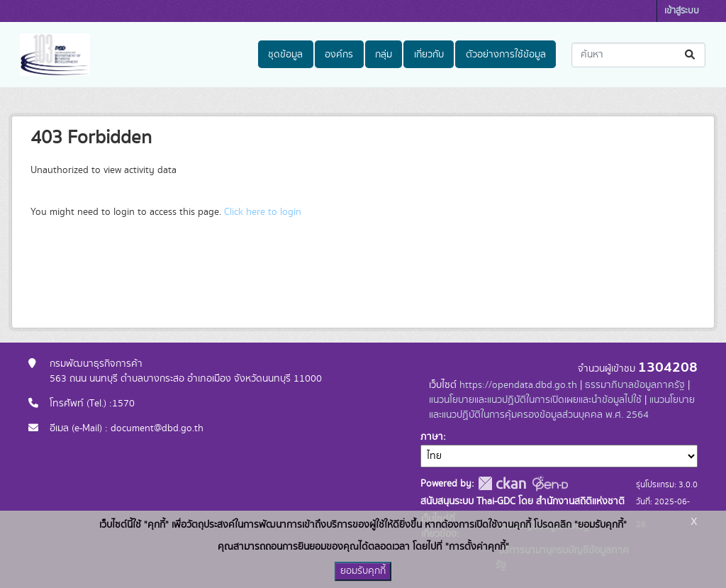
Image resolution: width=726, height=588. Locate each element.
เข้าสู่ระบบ (682, 11)
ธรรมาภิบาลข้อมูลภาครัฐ (635, 385)
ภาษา (432, 437)
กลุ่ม (384, 55)
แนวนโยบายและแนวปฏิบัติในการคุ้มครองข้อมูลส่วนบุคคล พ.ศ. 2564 (562, 407)
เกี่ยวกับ (429, 55)
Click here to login (263, 212)
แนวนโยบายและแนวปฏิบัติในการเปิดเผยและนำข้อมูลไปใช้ (535, 400)
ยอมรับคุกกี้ (363, 571)
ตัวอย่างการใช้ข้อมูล (506, 55)
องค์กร (339, 55)
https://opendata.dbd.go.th (518, 385)
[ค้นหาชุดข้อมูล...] (638, 55)
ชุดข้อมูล (285, 55)
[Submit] (691, 55)
